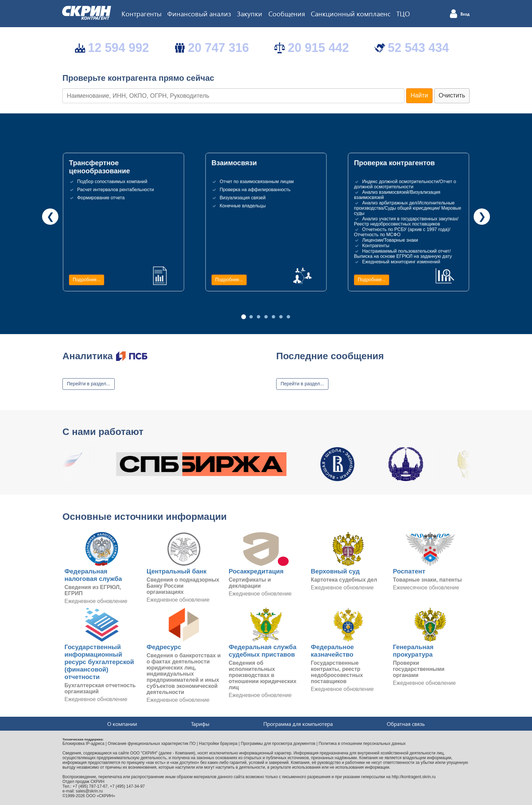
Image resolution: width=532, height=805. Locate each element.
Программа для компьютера (298, 724)
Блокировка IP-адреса (83, 744)
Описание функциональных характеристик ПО (152, 744)
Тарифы (200, 724)
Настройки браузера (218, 744)
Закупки (250, 13)
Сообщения (287, 13)
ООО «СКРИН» (101, 796)
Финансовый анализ (199, 13)
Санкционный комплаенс (351, 13)
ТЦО (403, 13)
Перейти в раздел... (89, 384)
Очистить (452, 95)
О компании (122, 724)
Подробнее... (87, 280)
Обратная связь (406, 724)
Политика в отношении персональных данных (362, 744)
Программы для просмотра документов (278, 744)
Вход (465, 14)
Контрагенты (141, 13)
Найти (419, 95)
